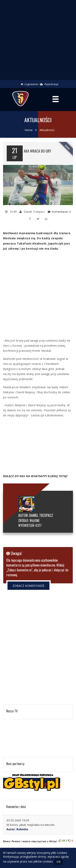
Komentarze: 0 (61, 212)
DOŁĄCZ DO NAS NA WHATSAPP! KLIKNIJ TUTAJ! (35, 476)
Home (29, 130)
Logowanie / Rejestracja (40, 84)
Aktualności (47, 130)
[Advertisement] (38, 40)
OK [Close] (59, 862)
